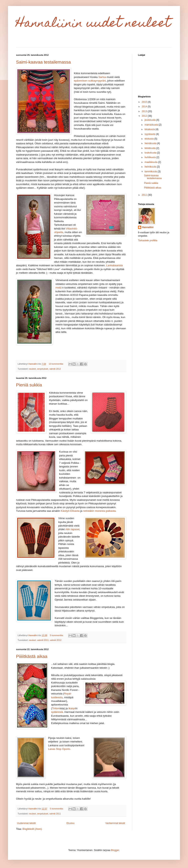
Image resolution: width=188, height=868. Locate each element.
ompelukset (42, 369)
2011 (145, 195)
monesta (100, 511)
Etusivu (70, 823)
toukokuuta (151, 153)
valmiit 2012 (55, 369)
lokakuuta (150, 129)
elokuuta (149, 139)
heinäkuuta (151, 143)
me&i (58, 288)
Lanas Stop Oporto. (60, 749)
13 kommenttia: (56, 364)
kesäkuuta (150, 148)
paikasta (111, 511)
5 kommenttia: (57, 635)
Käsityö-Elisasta (70, 511)
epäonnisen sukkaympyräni (90, 81)
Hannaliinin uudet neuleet (93, 24)
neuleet (32, 369)
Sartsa (102, 77)
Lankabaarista (114, 265)
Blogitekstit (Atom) (32, 829)
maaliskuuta (151, 162)
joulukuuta (150, 120)
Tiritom (56, 708)
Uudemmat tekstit (26, 823)
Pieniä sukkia (29, 385)
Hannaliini (148, 227)
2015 (145, 102)
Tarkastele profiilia (148, 240)
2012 (145, 116)
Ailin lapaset (72, 529)
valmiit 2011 (43, 640)
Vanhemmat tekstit (115, 823)
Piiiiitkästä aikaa (32, 656)
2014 (145, 107)
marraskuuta (152, 125)
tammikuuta (151, 172)
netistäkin (89, 511)
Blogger (115, 850)
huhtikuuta (150, 157)
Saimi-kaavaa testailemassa (43, 62)
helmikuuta (151, 167)
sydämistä (57, 712)
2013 (145, 111)
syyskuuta (150, 134)
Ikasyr (72, 708)
